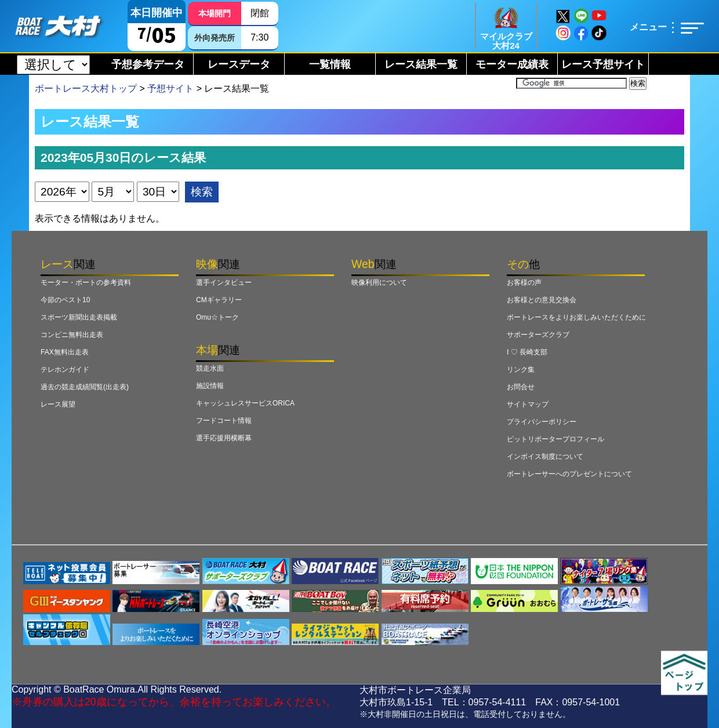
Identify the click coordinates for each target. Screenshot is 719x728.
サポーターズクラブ (538, 335)
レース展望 (58, 404)
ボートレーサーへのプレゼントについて (569, 474)
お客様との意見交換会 (542, 300)
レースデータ (239, 64)
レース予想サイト (603, 64)
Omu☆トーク (217, 317)
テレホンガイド (65, 370)
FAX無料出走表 (65, 352)
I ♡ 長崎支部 (527, 352)
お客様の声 (524, 282)
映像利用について (379, 282)
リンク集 (521, 370)
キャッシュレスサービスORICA (245, 403)
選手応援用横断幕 (224, 438)
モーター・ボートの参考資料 (86, 282)
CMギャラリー (219, 300)
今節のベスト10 (65, 300)
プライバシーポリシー (542, 422)
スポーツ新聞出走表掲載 (79, 317)
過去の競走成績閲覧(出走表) (85, 387)
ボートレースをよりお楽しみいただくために (576, 317)
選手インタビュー (224, 282)
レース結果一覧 (421, 64)
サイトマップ (528, 404)
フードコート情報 (224, 421)
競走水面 (210, 368)
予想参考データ (148, 64)
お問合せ (521, 387)
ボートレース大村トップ (86, 88)
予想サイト (170, 88)
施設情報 (210, 386)
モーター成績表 (512, 64)
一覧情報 (330, 64)
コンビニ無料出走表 (72, 335)
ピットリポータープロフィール (555, 439)
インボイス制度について (545, 457)
